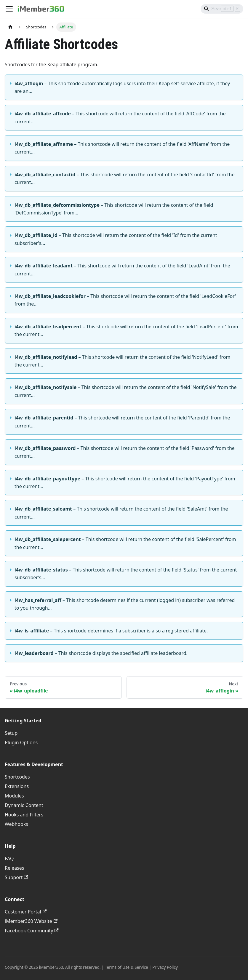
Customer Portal (26, 912)
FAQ (9, 858)
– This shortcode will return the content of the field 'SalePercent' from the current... (125, 543)
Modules (14, 796)
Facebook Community (32, 931)
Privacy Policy (165, 967)
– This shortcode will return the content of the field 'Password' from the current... (125, 452)
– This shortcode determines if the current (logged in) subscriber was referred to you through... (125, 604)
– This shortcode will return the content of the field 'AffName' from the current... (122, 148)
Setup (11, 733)
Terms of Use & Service (127, 967)
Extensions (17, 786)
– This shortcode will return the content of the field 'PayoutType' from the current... (125, 482)
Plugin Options (21, 742)
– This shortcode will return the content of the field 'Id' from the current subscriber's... (116, 239)
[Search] (222, 9)
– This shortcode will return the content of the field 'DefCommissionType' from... (114, 209)
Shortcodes (17, 777)
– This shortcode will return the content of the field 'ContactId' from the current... (125, 178)
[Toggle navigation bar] (9, 9)
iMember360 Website (31, 921)
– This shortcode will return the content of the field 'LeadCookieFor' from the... (125, 300)
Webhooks (16, 824)
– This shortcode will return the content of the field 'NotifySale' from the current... (126, 391)
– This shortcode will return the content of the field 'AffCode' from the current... (120, 117)
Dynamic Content (24, 805)
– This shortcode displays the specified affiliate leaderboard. (101, 653)
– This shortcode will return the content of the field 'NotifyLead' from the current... (122, 361)
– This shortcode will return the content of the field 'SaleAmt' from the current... (121, 513)
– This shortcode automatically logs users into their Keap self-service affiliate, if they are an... (122, 87)
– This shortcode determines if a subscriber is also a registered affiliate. (111, 631)
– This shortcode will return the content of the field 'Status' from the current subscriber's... (126, 574)
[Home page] (10, 27)
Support (16, 877)
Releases (14, 868)
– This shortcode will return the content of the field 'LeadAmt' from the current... (122, 269)
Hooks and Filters (24, 815)
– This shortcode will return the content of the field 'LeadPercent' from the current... (126, 330)
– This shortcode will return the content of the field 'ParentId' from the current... (122, 422)
